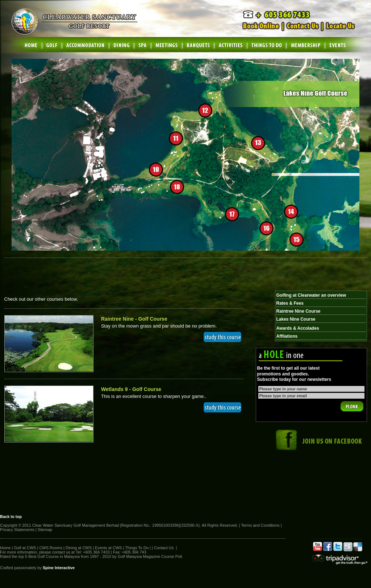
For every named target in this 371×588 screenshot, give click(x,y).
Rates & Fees (290, 303)
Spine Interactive (59, 568)
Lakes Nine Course (296, 319)
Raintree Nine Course (299, 311)
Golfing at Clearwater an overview (311, 295)
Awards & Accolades (298, 328)
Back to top (11, 517)
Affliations (287, 336)
